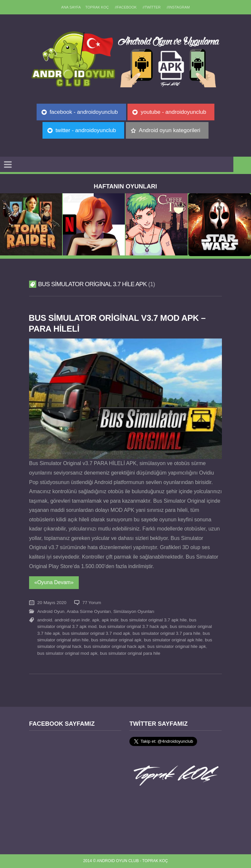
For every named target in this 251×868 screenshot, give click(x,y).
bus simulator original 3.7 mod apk (96, 633)
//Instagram (178, 7)
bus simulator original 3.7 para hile (167, 633)
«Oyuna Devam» (54, 582)
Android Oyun (51, 611)
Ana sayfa (71, 7)
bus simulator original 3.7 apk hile (154, 620)
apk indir (110, 620)
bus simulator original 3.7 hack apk (133, 626)
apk (96, 620)
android (45, 620)
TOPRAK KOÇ (97, 7)
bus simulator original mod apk (67, 653)
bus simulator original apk (116, 640)
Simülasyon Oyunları (134, 611)
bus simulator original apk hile (173, 640)
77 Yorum (92, 603)
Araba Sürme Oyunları (89, 611)
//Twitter (152, 7)
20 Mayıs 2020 (52, 603)
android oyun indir (72, 620)
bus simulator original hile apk (177, 646)
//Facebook (126, 7)
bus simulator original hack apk (115, 646)
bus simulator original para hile (130, 653)
